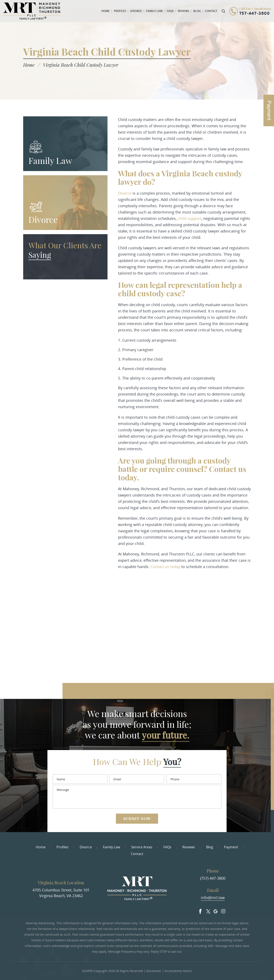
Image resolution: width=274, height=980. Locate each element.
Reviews (183, 11)
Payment (231, 847)
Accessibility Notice (178, 971)
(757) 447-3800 (213, 878)
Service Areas (142, 847)
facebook (200, 910)
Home (105, 11)
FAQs (170, 11)
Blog (197, 11)
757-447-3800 (255, 14)
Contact (211, 11)
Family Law (154, 11)
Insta (223, 910)
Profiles (120, 11)
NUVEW (87, 971)
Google (216, 910)
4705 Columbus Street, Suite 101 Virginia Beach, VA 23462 (61, 893)
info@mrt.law (213, 898)
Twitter (208, 910)
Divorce (136, 11)
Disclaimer (154, 971)
